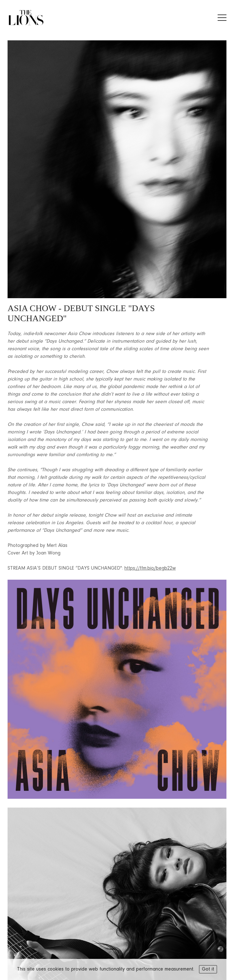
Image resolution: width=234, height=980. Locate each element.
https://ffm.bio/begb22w (150, 568)
